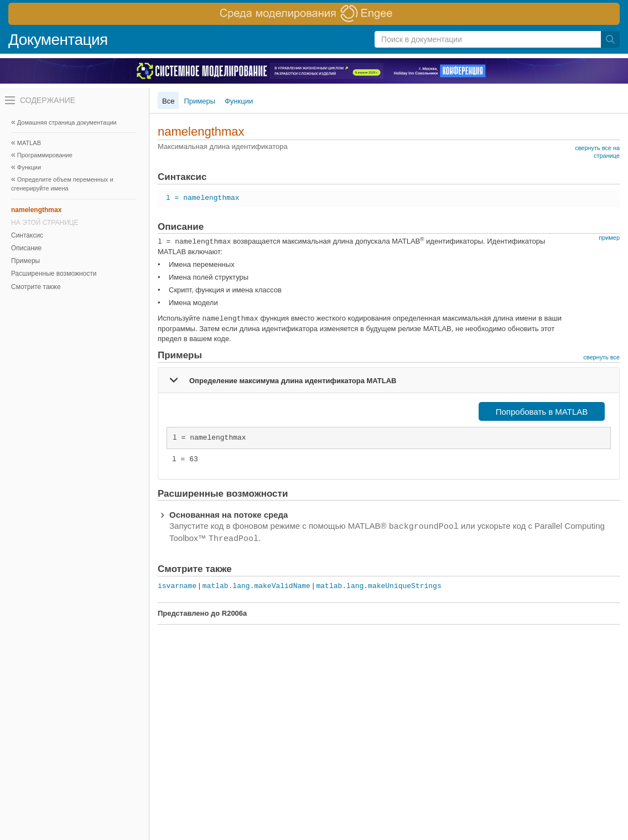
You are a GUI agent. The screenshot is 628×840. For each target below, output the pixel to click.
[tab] (389, 380)
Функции (239, 101)
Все (168, 101)
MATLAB (29, 143)
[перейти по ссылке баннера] (314, 14)
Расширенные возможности (54, 274)
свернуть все (601, 357)
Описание (26, 248)
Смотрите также (36, 287)
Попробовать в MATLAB (542, 412)
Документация (58, 40)
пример (609, 238)
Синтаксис (27, 235)
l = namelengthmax (203, 198)
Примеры (25, 261)
